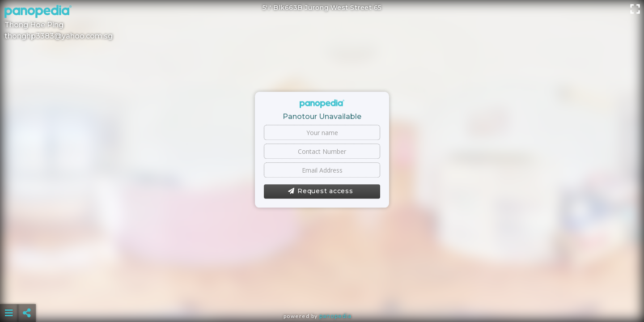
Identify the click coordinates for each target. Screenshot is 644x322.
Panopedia (335, 316)
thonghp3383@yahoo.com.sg (59, 36)
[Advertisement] (322, 291)
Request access (320, 191)
